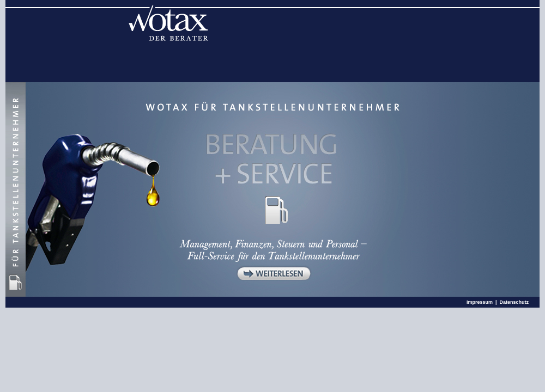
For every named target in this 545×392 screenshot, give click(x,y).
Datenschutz (514, 302)
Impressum (480, 302)
